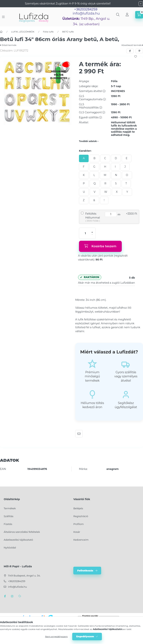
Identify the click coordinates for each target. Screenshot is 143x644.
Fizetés (8, 524)
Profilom (79, 524)
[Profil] (127, 15)
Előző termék (9, 45)
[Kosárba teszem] (100, 246)
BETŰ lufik (68, 32)
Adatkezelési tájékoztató (18, 540)
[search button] (118, 15)
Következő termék (132, 45)
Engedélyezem (85, 636)
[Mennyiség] (85, 233)
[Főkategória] (1, 32)
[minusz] (92, 234)
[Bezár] (141, 4)
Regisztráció (81, 516)
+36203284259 (17, 581)
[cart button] (139, 15)
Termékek (10, 508)
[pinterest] (139, 51)
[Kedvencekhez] (136, 57)
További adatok (88, 141)
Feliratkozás (85, 570)
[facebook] (130, 51)
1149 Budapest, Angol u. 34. (24, 576)
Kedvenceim (81, 540)
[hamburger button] (3, 17)
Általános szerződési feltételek (22, 532)
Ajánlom (79, 434)
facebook (5, 596)
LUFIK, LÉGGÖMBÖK (23, 32)
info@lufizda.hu (86, 13)
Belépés (78, 508)
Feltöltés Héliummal (93, 216)
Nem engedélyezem (56, 636)
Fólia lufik (48, 32)
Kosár (77, 532)
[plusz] (92, 232)
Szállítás (9, 516)
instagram (12, 596)
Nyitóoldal (10, 548)
